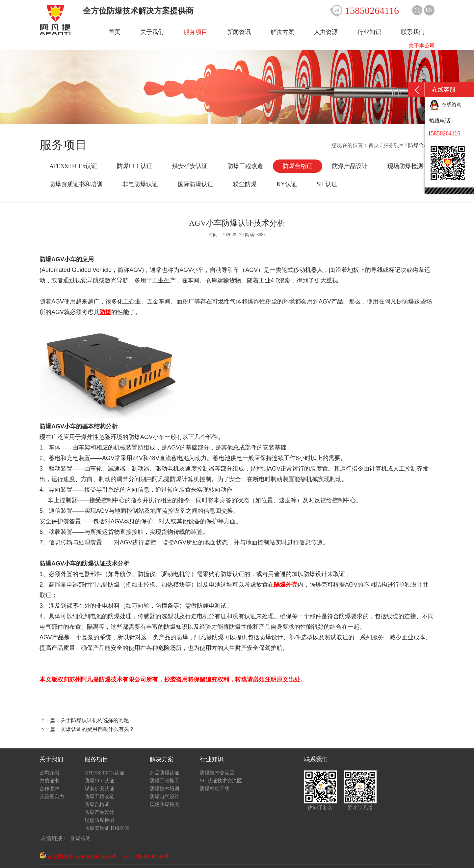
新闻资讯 (239, 32)
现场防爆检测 (405, 166)
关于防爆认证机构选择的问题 (95, 720)
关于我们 (152, 32)
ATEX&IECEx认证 (73, 166)
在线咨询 (445, 104)
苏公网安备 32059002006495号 (78, 857)
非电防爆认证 (140, 184)
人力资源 (326, 32)
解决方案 (282, 32)
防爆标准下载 (215, 789)
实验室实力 (52, 796)
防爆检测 (81, 838)
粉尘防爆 (245, 184)
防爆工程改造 (245, 166)
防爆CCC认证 (135, 166)
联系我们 (413, 32)
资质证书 (49, 781)
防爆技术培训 (165, 789)
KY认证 (287, 184)
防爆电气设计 (165, 796)
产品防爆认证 (165, 773)
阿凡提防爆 (399, 302)
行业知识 (369, 32)
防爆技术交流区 (217, 773)
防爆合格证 (298, 166)
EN (429, 10)
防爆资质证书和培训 (76, 184)
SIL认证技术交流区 (221, 781)
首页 (115, 32)
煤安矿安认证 (190, 166)
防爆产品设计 (350, 166)
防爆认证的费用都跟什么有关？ (97, 729)
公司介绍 (49, 773)
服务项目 (196, 32)
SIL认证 (327, 184)
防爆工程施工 (165, 781)
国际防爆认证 (196, 184)
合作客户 (49, 789)
